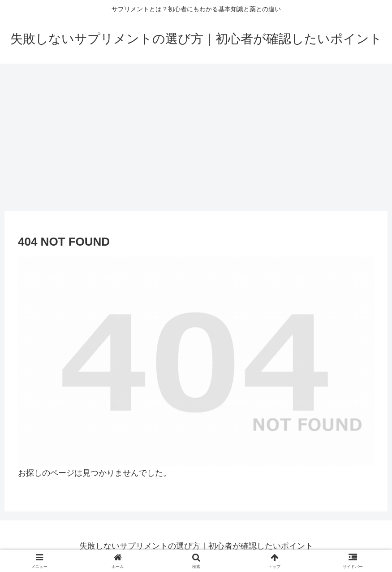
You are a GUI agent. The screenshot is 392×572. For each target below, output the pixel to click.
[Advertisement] (196, 137)
